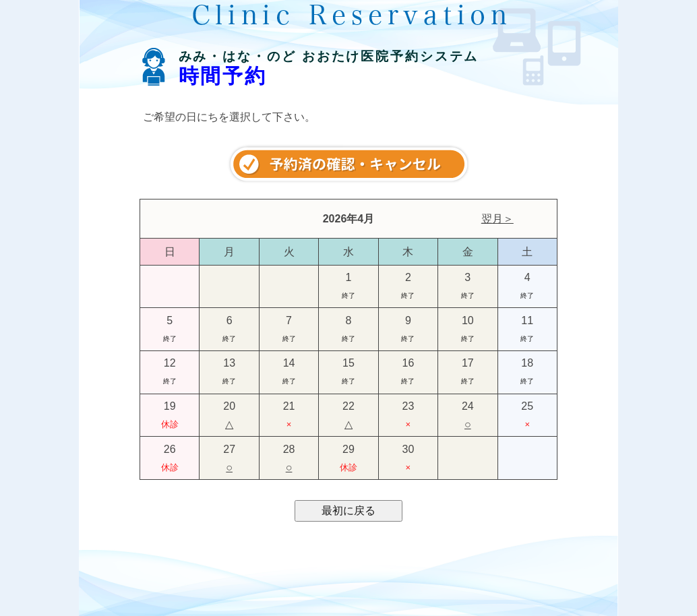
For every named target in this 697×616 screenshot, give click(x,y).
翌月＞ (497, 219)
